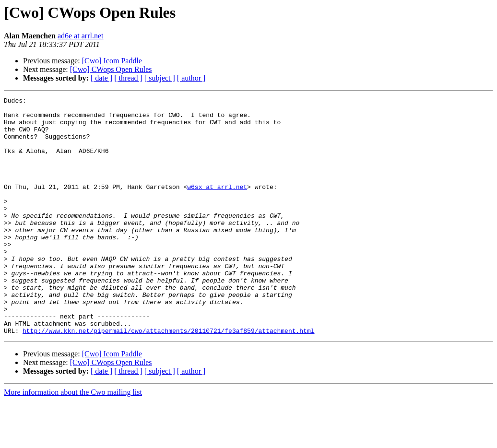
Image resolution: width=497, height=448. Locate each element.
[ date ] (101, 78)
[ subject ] (160, 78)
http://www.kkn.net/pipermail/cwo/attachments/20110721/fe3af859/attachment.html (168, 378)
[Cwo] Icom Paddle (112, 61)
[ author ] (191, 78)
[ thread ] (128, 78)
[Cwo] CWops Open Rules (111, 69)
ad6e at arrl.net (81, 36)
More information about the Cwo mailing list (73, 440)
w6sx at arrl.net (217, 205)
